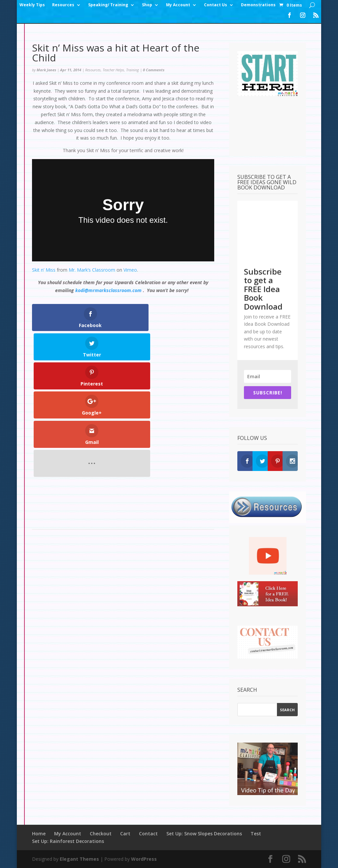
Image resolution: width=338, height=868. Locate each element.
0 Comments (154, 70)
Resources (63, 5)
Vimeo (130, 270)
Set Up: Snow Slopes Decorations (204, 834)
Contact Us (216, 5)
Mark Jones (46, 70)
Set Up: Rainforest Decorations (68, 841)
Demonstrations (258, 5)
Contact (148, 834)
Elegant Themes (79, 859)
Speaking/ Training (108, 5)
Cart (125, 834)
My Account (178, 5)
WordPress (144, 859)
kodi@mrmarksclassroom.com (108, 290)
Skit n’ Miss (44, 270)
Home (39, 834)
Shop (147, 5)
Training (133, 70)
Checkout (101, 834)
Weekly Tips (32, 5)
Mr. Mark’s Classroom (92, 270)
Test (256, 834)
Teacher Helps (113, 70)
